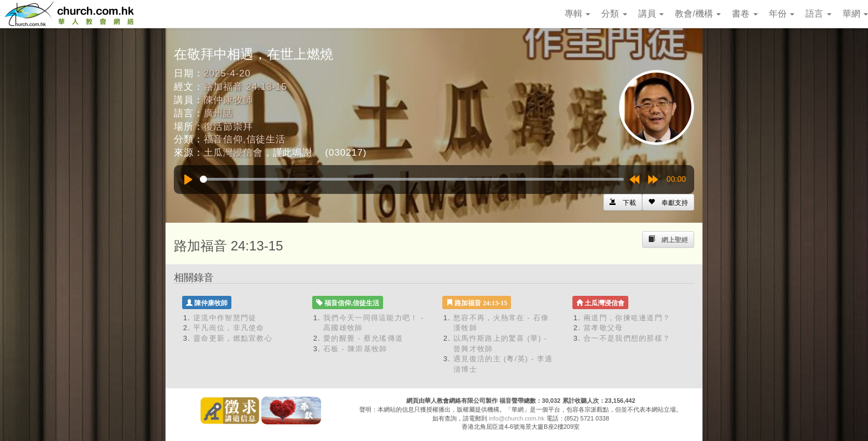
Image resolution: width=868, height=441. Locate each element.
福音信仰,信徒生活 (245, 139)
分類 (614, 14)
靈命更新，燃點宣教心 (233, 338)
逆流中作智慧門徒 (225, 318)
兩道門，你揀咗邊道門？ (627, 318)
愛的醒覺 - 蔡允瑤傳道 (363, 338)
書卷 (745, 14)
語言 (818, 14)
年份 (782, 14)
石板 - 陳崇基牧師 (355, 349)
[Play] (188, 180)
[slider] (412, 179)
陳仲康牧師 (228, 100)
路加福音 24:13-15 (246, 87)
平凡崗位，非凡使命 (229, 328)
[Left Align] (668, 202)
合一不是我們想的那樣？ (627, 338)
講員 (651, 14)
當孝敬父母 (603, 328)
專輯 (577, 14)
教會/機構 (698, 14)
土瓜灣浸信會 (233, 153)
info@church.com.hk (516, 418)
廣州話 (219, 113)
